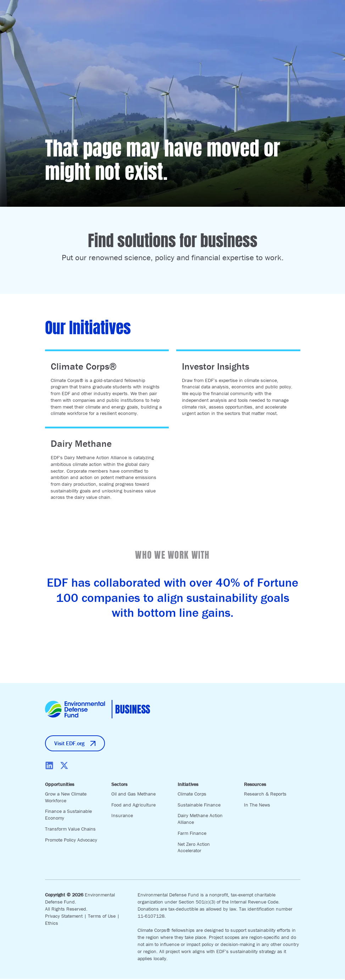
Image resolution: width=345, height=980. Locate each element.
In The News (257, 806)
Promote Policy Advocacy (71, 841)
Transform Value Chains (70, 830)
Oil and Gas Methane (133, 795)
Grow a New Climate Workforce (66, 798)
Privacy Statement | (66, 917)
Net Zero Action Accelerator (194, 848)
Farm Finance (192, 834)
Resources (255, 786)
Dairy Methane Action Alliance (200, 820)
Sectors (119, 786)
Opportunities (60, 786)
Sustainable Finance (199, 806)
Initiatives (188, 786)
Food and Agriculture (133, 806)
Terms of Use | (104, 917)
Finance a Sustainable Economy (68, 816)
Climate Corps (192, 795)
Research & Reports (265, 795)
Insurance (122, 817)
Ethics (52, 924)
